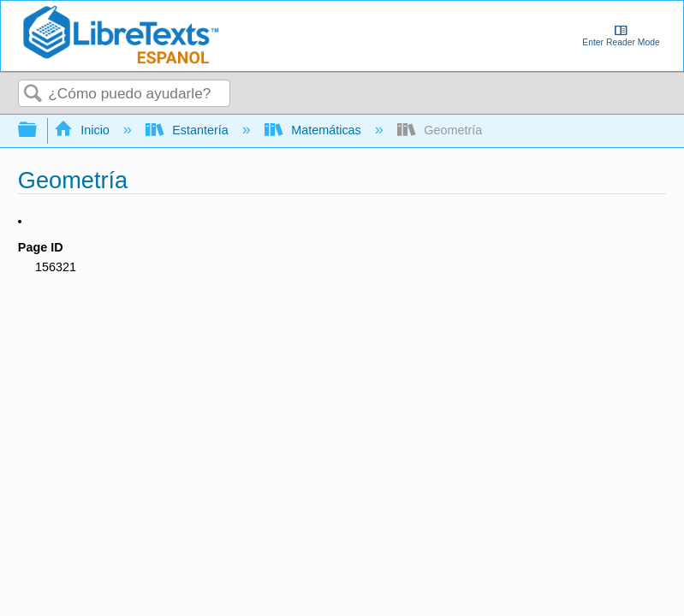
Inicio (83, 130)
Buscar (33, 95)
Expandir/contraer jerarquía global (39, 130)
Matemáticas (315, 130)
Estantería (189, 130)
